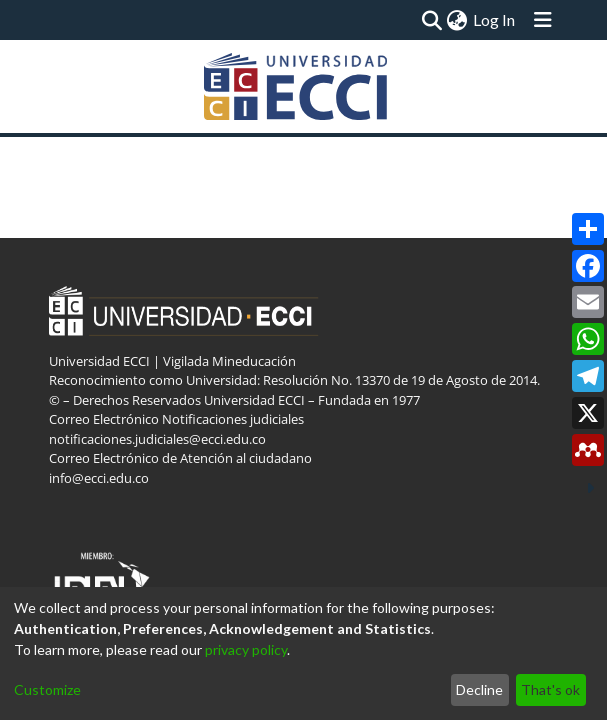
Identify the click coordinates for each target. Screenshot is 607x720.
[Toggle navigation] (543, 20)
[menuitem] (456, 20)
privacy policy (246, 649)
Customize (47, 689)
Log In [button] (495, 19)
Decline (479, 689)
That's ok (550, 689)
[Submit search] (431, 20)
